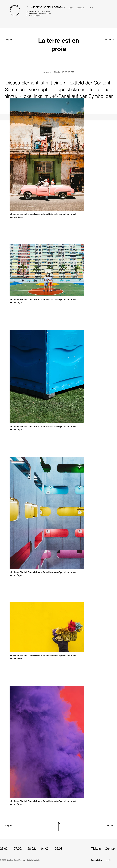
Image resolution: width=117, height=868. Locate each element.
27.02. (18, 849)
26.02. (4, 849)
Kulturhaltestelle (33, 860)
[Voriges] (10, 40)
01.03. (45, 849)
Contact (110, 849)
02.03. (59, 849)
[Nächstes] (109, 40)
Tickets (96, 849)
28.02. (32, 849)
